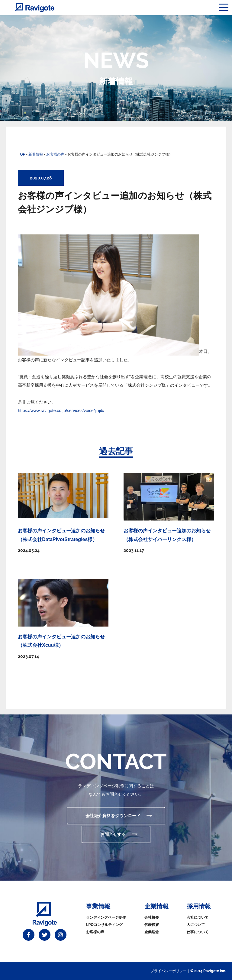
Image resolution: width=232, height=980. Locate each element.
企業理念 (152, 932)
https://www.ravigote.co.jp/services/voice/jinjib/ (61, 411)
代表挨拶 (152, 925)
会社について (198, 917)
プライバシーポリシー (169, 971)
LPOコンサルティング (104, 925)
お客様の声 (95, 932)
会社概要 (152, 917)
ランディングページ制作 (106, 917)
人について (196, 925)
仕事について (198, 932)
